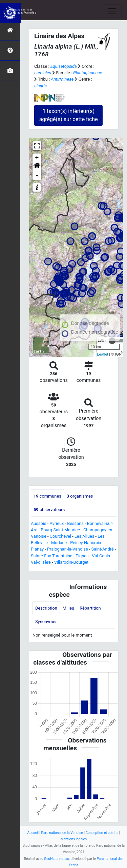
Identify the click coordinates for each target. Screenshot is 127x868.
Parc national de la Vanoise (62, 833)
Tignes (82, 556)
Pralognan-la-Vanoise (68, 549)
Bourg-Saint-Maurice (60, 530)
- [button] (37, 175)
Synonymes (46, 622)
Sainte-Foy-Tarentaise (52, 556)
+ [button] (37, 158)
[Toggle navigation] (112, 11)
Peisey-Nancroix (86, 543)
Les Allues (84, 536)
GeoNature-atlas (57, 859)
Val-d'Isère (41, 562)
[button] (37, 167)
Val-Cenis (101, 556)
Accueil (33, 833)
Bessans (75, 523)
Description (46, 608)
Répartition (90, 608)
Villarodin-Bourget (71, 562)
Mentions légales (74, 839)
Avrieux (57, 523)
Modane (59, 543)
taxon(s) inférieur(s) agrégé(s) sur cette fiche (69, 115)
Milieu (68, 608)
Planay (37, 549)
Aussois (39, 523)
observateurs (49, 510)
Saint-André (103, 549)
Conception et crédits (102, 833)
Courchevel (60, 536)
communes (47, 496)
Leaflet (102, 354)
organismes (80, 496)
